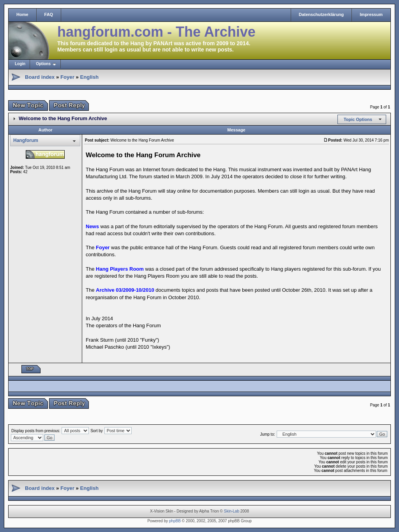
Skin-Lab (232, 511)
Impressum (371, 14)
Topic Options (358, 119)
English (89, 77)
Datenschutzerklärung (321, 14)
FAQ (49, 14)
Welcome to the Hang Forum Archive (63, 118)
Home (22, 14)
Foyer (67, 77)
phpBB (175, 521)
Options (43, 64)
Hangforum (26, 140)
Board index (40, 77)
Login (20, 64)
